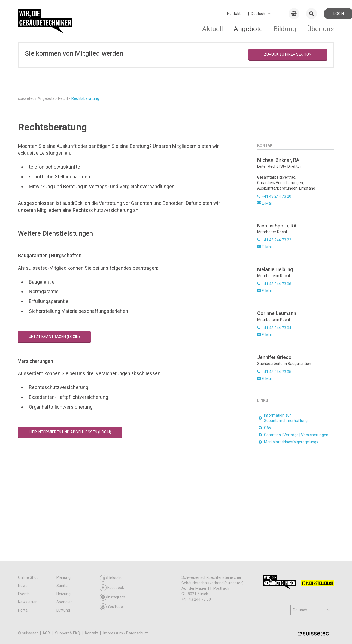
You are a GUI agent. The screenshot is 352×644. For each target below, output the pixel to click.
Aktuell (213, 29)
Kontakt (234, 14)
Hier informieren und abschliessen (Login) (70, 515)
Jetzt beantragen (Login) (54, 419)
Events (24, 595)
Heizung (63, 595)
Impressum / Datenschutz (126, 634)
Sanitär (63, 586)
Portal (23, 611)
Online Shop (28, 578)
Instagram (112, 598)
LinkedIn (111, 579)
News (23, 586)
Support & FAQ (68, 634)
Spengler (64, 603)
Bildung (285, 29)
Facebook (112, 588)
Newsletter (27, 603)
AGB (47, 634)
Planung (63, 578)
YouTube (111, 608)
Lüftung (63, 611)
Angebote (248, 29)
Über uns (321, 29)
